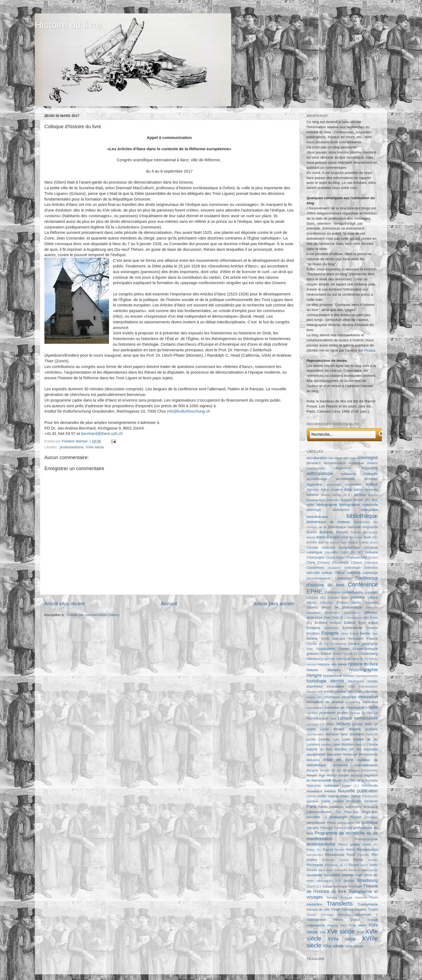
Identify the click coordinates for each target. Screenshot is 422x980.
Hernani (312, 664)
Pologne (313, 828)
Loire (336, 739)
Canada (312, 548)
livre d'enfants (353, 734)
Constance (333, 592)
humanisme (333, 676)
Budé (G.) (371, 537)
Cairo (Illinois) (349, 542)
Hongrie (314, 675)
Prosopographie (366, 839)
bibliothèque (362, 516)
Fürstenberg (338, 644)
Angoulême (370, 468)
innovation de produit (325, 702)
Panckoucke (370, 796)
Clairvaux (371, 563)
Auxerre (337, 490)
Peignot (356, 817)
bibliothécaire (317, 517)
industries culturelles (363, 692)
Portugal (326, 828)
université (363, 915)
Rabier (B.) (314, 850)
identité (337, 681)
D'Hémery (326, 603)
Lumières (313, 745)
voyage (373, 920)
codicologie (352, 568)
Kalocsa (355, 713)
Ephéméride (353, 628)
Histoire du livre (68, 25)
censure (371, 552)
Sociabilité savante (339, 875)
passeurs (336, 807)
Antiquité (371, 474)
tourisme (361, 897)
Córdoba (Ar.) (316, 598)
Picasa (370, 350)
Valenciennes (316, 920)
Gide (310, 649)
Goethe (344, 649)
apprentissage (317, 479)
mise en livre (338, 760)
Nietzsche (314, 786)
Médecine (350, 754)
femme (312, 639)
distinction (315, 618)
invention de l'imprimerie (344, 708)
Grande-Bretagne (365, 649)
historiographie (364, 670)
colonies (354, 573)
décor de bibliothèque (342, 607)
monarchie (341, 765)
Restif (351, 855)
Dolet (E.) (339, 618)
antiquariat (349, 474)
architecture (346, 479)
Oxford (356, 796)
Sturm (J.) (314, 886)
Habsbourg (314, 659)
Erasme (372, 628)
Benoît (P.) (362, 500)
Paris (312, 806)
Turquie (311, 915)
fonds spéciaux (333, 639)
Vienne (338, 920)
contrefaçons (352, 592)
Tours (374, 897)
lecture (343, 724)
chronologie (340, 563)
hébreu (373, 659)
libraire (339, 729)
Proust (343, 845)
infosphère (349, 697)
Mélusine (313, 760)
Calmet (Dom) (369, 542)
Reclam (340, 850)
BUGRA (312, 542)
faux (375, 634)
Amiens (372, 463)
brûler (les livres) (352, 537)
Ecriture (321, 623)
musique (357, 775)
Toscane (332, 897)
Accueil (169, 604)
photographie (346, 823)
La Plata (367, 713)
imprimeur (315, 686)
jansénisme (327, 713)
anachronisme (316, 468)
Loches (324, 739)
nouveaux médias (321, 791)
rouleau (373, 860)
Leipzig (357, 724)
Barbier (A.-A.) (342, 495)
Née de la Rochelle (364, 781)
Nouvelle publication (358, 791)
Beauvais (333, 500)
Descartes (313, 613)
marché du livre (319, 749)
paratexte (371, 801)
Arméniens (353, 485)
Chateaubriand (357, 557)
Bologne (342, 532)
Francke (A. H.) (318, 644)
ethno (344, 634)
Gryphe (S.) (351, 654)
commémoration (318, 578)
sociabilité (314, 875)
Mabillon (347, 745)
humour (348, 676)
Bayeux (373, 495)
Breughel (333, 537)
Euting (354, 634)
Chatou (373, 557)
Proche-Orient (343, 828)
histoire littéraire (323, 670)
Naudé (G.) (340, 781)
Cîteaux (357, 563)
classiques (334, 568)
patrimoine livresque (361, 807)
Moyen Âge (316, 775)
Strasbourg (367, 880)
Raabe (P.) (370, 845)
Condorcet (343, 578)
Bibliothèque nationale (345, 527)
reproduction (315, 855)
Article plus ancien (274, 604)
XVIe (360, 932)
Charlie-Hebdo (335, 557)
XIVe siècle (358, 925)
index (352, 686)
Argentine (314, 484)
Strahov (349, 881)
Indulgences (314, 692)
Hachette (329, 659)
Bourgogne (371, 532)
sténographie (325, 881)
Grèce (326, 654)
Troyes (373, 910)
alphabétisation (335, 463)
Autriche (313, 490)
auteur (372, 484)
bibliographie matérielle (359, 505)
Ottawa (344, 796)
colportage (370, 573)
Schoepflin (340, 870)
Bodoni (312, 532)
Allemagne (368, 457)
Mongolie (312, 770)
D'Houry (342, 603)
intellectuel (370, 702)
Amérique (356, 463)
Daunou (312, 607)
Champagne (315, 557)
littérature (332, 734)
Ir (367, 708)
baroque (360, 495)
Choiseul (323, 563)
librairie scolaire (363, 729)
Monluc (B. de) (331, 770)
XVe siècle (341, 931)
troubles (361, 910)
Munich (332, 775)
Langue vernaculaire (358, 718)
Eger (362, 623)
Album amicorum (345, 458)
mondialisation (366, 765)
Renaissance (367, 850)
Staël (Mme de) (367, 875)
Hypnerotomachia (366, 676)
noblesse (332, 786)
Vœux (355, 920)
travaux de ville (318, 910)
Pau (338, 812)
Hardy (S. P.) (360, 659)
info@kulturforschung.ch (188, 411)
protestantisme (72, 447)
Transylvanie (368, 904)
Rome (358, 860)
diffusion (371, 612)
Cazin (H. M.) (351, 552)
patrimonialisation (319, 812)
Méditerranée (368, 754)
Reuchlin (363, 855)
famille (365, 633)
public (355, 844)
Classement (315, 568)
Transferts (340, 904)
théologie (355, 886)
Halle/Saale (343, 659)
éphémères (331, 628)
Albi (331, 458)
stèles (310, 881)
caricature (371, 548)
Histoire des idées (332, 664)
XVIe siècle (95, 447)
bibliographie (327, 505)
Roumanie (315, 865)
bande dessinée (366, 490)
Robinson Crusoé (335, 860)
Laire (333, 718)
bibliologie (314, 510)
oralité (322, 796)
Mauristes (371, 749)
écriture (336, 623)
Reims (351, 850)
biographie (370, 527)
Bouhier (356, 532)
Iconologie (316, 681)
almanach (314, 463)
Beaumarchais (316, 500)
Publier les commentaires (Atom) (93, 615)
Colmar (340, 573)
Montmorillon (370, 770)
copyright (371, 592)
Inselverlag (353, 702)
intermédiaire (315, 708)
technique (340, 886)
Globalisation (325, 649)
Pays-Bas (351, 812)
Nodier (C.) (350, 786)
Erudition (313, 634)
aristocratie (334, 485)
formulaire (356, 639)
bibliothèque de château (328, 522)
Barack (326, 495)
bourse (311, 537)
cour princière (353, 597)
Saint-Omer (325, 870)
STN (338, 881)
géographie (370, 644)
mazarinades (316, 754)
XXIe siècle (354, 946)
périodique (371, 817)
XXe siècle (333, 946)
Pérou (331, 823)
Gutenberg (369, 654)
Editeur (350, 623)
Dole (327, 618)
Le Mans (327, 724)
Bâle (348, 490)
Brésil (321, 537)
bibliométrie (341, 510)
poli (358, 823)
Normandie (370, 786)
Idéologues (356, 681)
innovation (368, 697)
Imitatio (373, 681)
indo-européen (368, 686)
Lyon (336, 744)
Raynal (328, 850)
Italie (373, 707)
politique (370, 822)
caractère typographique (341, 548)
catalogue (314, 552)
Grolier (337, 654)
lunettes (326, 745)
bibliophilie (369, 510)
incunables (335, 686)
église (373, 623)
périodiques (316, 823)
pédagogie (338, 817)
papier (326, 801)
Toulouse (346, 897)
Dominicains (354, 618)
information (332, 697)
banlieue (313, 495)
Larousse (312, 724)
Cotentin (333, 598)
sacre (364, 865)
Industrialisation (335, 692)
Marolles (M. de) (348, 749)
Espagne (330, 633)
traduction (314, 904)
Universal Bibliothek (336, 915)
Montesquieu (351, 770)
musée (344, 775)
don (366, 618)
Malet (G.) (361, 745)
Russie (354, 865)
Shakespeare (369, 870)
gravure (313, 654)
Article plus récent (64, 604)
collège (327, 573)
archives (371, 479)
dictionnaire (352, 613)
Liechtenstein (315, 734)
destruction (332, 613)
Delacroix (372, 607)
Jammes (312, 713)
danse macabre (365, 603)
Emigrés (313, 628)
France (372, 639)
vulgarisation (316, 925)
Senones (354, 870)
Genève (354, 644)
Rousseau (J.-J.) (336, 865)
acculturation (317, 458)
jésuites (342, 713)
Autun (325, 490)
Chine (311, 563)
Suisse (327, 886)
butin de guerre (328, 542)
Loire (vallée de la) (360, 739)
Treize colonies (342, 910)
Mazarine (334, 754)
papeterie (313, 801)
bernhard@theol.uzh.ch (102, 434)
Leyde (324, 729)
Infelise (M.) (314, 697)
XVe (322, 932)
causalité (331, 552)
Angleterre (343, 468)
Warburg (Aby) (337, 925)
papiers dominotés (347, 801)
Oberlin (311, 796)
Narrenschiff (321, 780)
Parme (323, 807)
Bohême (326, 532)
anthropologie (320, 473)
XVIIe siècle (342, 939)
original (333, 796)
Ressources (335, 855)
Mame (373, 745)
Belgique (346, 500)
